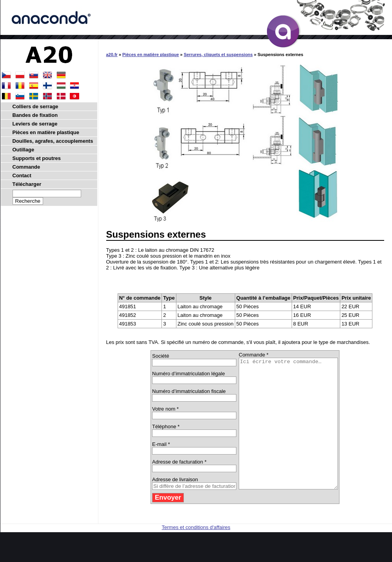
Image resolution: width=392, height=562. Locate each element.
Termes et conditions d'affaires (196, 553)
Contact (22, 176)
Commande (26, 167)
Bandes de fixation (35, 115)
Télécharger (27, 184)
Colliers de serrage (35, 106)
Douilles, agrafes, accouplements (53, 141)
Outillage (24, 150)
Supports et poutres (37, 158)
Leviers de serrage (35, 124)
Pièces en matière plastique (151, 55)
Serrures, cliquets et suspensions (218, 55)
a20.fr (112, 55)
